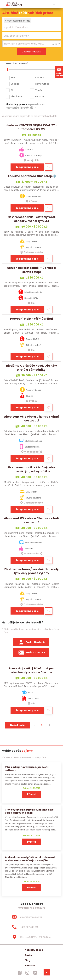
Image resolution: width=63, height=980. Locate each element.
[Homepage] (14, 4)
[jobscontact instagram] (27, 973)
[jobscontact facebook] (20, 973)
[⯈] (57, 725)
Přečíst (31, 794)
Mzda (9, 63)
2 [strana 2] (50, 725)
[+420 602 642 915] (31, 927)
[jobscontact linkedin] (35, 973)
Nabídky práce (34, 950)
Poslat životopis (31, 642)
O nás (28, 955)
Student (40, 78)
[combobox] (32, 24)
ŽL (12, 90)
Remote (40, 96)
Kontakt (30, 966)
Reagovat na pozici (27, 167)
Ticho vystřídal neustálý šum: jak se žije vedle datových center (29, 811)
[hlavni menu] (54, 4)
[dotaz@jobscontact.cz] (31, 917)
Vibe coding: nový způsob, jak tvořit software (27, 769)
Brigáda (15, 84)
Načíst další (17, 725)
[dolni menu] (47, 972)
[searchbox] (30, 27)
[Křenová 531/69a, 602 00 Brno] (31, 937)
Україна (39, 90)
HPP (13, 78)
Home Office (42, 84)
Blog (27, 960)
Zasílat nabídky (59, 72)
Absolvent (16, 96)
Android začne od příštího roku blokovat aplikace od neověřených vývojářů (30, 859)
